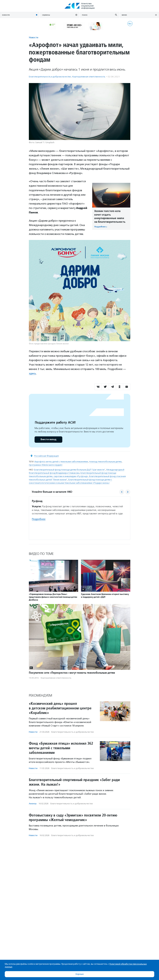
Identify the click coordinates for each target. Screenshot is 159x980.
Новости (34, 37)
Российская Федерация (46, 456)
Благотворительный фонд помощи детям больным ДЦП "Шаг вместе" (70, 470)
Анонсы (33, 804)
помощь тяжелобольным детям (105, 461)
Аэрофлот (39, 461)
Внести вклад (48, 439)
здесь (32, 373)
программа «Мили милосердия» (46, 465)
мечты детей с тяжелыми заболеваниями (67, 461)
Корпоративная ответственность (89, 77)
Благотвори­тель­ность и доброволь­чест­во (50, 77)
